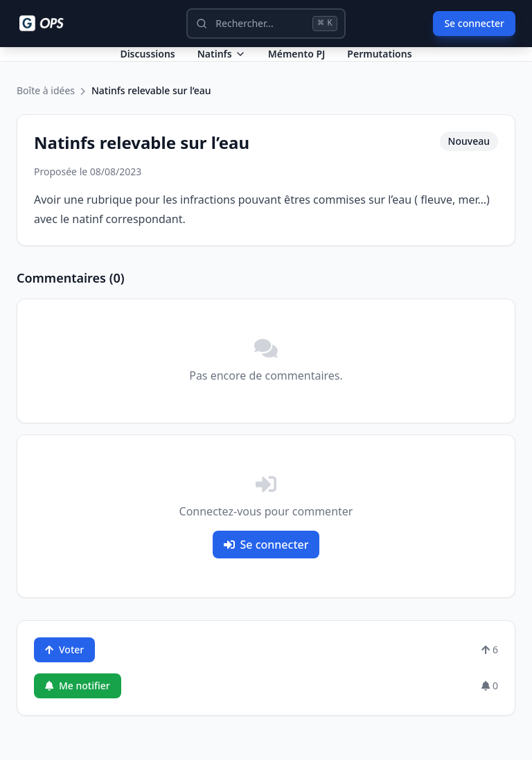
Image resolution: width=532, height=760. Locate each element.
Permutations (379, 65)
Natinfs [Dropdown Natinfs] (222, 65)
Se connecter (474, 23)
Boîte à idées (46, 113)
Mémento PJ (297, 65)
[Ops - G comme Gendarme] (51, 24)
